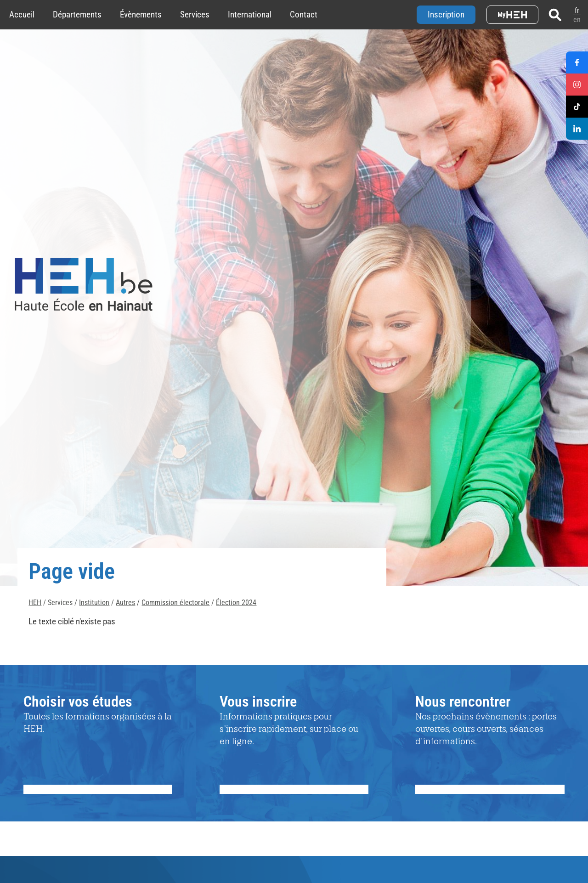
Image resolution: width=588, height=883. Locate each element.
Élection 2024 (236, 603)
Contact (304, 14)
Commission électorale (175, 603)
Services (195, 14)
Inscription (446, 14)
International (250, 14)
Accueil (22, 14)
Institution (94, 603)
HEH (35, 603)
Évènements (141, 14)
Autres (125, 603)
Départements (77, 14)
